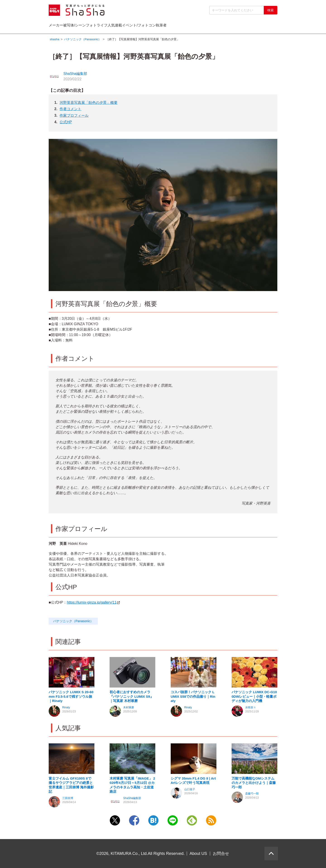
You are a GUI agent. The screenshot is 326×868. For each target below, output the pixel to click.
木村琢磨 (129, 709)
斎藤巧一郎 (252, 795)
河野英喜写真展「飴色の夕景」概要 (89, 104)
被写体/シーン (102, 26)
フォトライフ (143, 26)
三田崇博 (68, 799)
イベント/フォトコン (222, 26)
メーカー (65, 26)
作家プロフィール (74, 117)
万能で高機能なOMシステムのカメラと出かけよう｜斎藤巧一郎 (254, 784)
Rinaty (66, 709)
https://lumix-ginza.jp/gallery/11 (93, 604)
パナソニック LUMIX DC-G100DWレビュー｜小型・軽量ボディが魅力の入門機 (254, 697)
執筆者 (263, 26)
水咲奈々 (251, 709)
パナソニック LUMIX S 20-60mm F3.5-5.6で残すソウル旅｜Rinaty (71, 697)
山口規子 (190, 790)
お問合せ (221, 854)
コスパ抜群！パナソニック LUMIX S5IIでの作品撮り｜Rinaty (193, 697)
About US (198, 854)
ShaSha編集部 (75, 75)
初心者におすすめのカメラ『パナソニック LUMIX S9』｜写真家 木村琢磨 (131, 697)
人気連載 (180, 26)
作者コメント (70, 110)
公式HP (66, 123)
